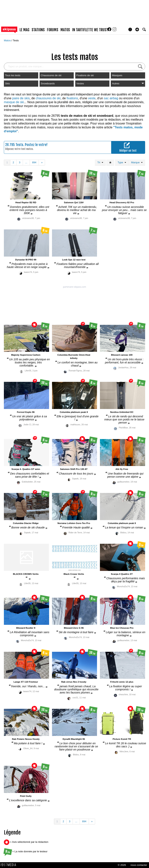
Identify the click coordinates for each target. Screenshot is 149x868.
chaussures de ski (48, 98)
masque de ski (14, 102)
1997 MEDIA (10, 865)
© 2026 (122, 865)
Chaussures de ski (51, 75)
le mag (24, 30)
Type (122, 162)
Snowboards (48, 83)
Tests (16, 40)
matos (65, 30)
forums (53, 30)
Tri (100, 162)
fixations (72, 98)
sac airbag (111, 98)
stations (38, 30)
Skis (7, 83)
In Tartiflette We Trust (90, 30)
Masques (117, 75)
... (26, 162)
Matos (8, 40)
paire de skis (21, 98)
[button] (137, 29)
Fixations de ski (85, 75)
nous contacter (139, 865)
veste (92, 98)
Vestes (80, 83)
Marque (137, 162)
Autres (128, 83)
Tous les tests (13, 75)
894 (34, 162)
